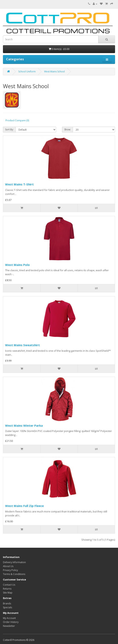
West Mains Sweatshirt (22, 345)
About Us (8, 566)
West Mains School (54, 72)
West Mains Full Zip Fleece (24, 506)
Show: (67, 129)
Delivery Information (14, 562)
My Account (9, 618)
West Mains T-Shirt (19, 184)
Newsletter (9, 626)
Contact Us (9, 585)
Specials (7, 607)
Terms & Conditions (14, 574)
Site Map (8, 593)
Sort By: (9, 129)
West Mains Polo (17, 265)
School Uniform (27, 72)
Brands (7, 603)
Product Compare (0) (17, 120)
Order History (11, 622)
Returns (7, 589)
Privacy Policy (10, 570)
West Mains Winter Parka (24, 425)
